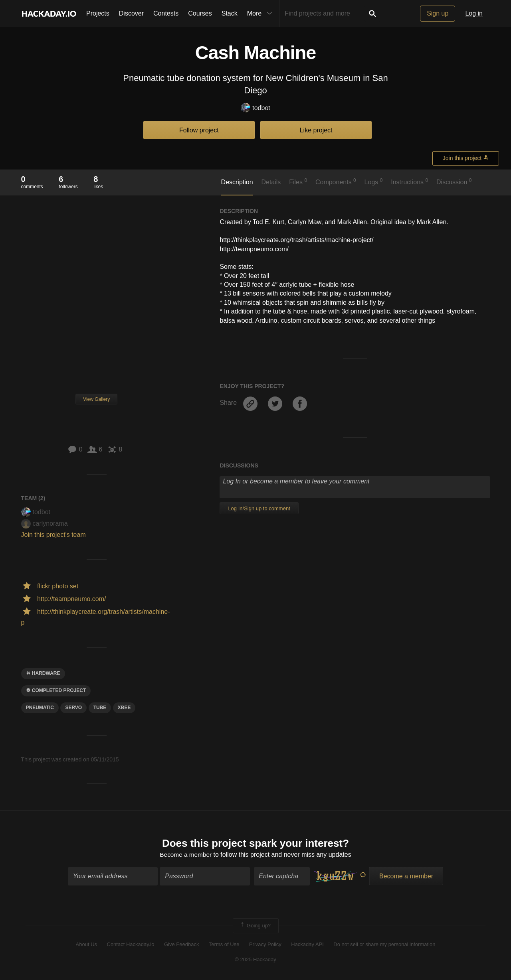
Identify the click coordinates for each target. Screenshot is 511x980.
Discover (131, 13)
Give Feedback (181, 945)
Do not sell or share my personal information (384, 945)
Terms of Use (224, 945)
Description (237, 182)
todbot (255, 108)
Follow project (199, 130)
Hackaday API (307, 945)
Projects (98, 13)
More (261, 14)
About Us (86, 945)
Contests (166, 13)
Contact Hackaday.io (131, 945)
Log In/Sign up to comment (259, 508)
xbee (124, 708)
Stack (230, 13)
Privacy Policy (265, 945)
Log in (474, 13)
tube (100, 708)
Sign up (438, 13)
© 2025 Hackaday (255, 960)
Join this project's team (53, 535)
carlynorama (45, 524)
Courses (200, 13)
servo (73, 708)
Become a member (186, 855)
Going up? (255, 926)
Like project (316, 130)
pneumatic (40, 708)
